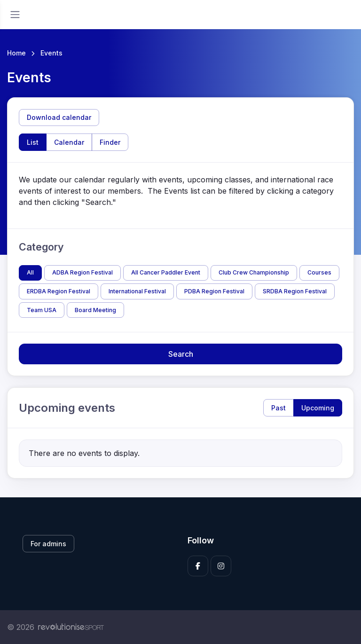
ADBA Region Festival (82, 272)
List (33, 142)
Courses (319, 272)
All (30, 272)
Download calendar (59, 117)
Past (279, 408)
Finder (110, 142)
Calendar (69, 142)
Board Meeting (95, 310)
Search (181, 354)
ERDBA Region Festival (59, 291)
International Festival (137, 291)
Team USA (42, 310)
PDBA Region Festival (214, 291)
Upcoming (318, 408)
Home (16, 53)
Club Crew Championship (254, 272)
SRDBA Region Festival (295, 291)
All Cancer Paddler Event (166, 272)
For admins (48, 544)
